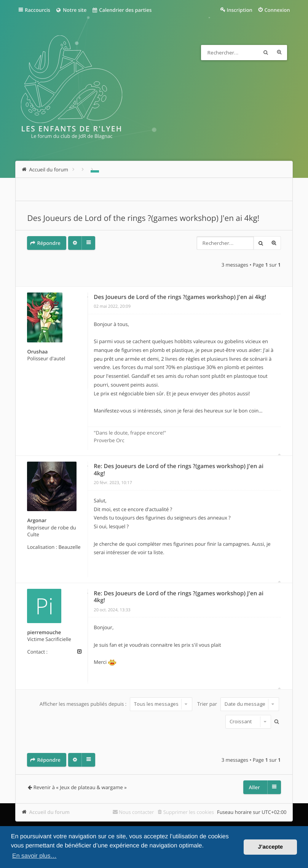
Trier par (238, 704)
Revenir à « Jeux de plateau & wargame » (80, 787)
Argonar (37, 520)
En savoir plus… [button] (34, 856)
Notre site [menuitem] (71, 10)
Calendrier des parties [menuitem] (122, 10)
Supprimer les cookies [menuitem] (189, 812)
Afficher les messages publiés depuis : (116, 704)
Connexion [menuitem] (277, 10)
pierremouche (44, 632)
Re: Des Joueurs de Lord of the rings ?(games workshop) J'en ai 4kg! (179, 470)
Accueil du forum (49, 812)
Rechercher (266, 53)
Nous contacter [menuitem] (136, 812)
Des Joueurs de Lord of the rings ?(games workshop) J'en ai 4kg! (143, 218)
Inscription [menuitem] (240, 10)
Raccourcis (38, 10)
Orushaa (37, 352)
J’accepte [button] (270, 847)
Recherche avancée (279, 53)
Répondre (49, 243)
